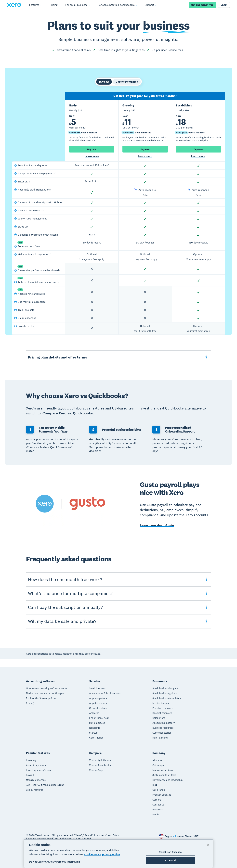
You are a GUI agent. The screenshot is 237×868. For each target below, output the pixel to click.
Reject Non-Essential (171, 852)
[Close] (208, 845)
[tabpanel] (118, 214)
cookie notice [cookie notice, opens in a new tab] (93, 854)
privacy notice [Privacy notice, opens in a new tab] (111, 854)
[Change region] (186, 837)
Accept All (171, 860)
